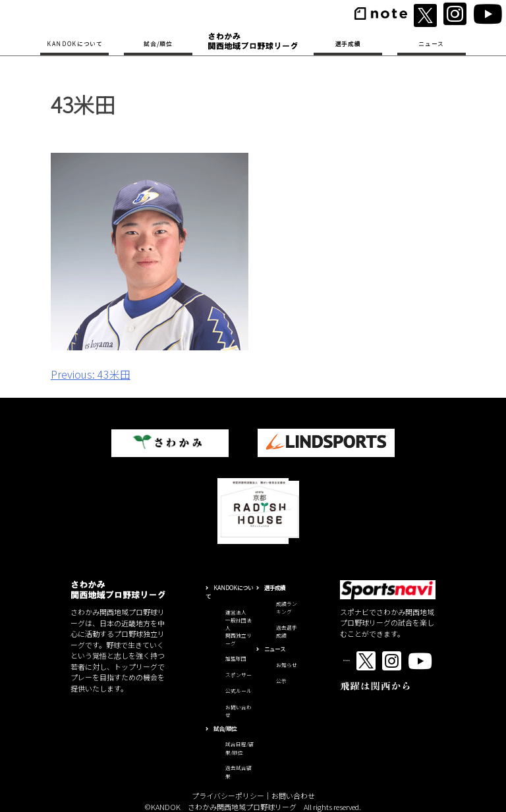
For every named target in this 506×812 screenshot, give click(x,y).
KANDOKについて (75, 43)
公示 (281, 681)
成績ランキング (287, 608)
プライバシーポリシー (228, 796)
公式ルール (239, 690)
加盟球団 (236, 658)
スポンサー (239, 675)
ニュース (431, 43)
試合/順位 (158, 43)
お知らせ (287, 665)
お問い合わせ (293, 796)
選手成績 (348, 43)
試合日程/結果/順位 (239, 748)
